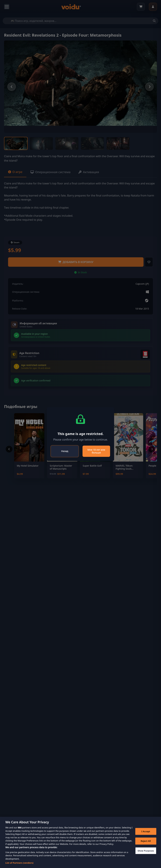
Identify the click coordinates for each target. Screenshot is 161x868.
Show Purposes (146, 851)
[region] (80, 842)
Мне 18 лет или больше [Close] (96, 451)
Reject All (146, 841)
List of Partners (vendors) (19, 863)
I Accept (146, 831)
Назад (65, 451)
